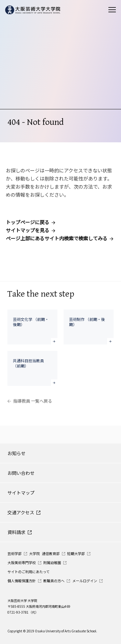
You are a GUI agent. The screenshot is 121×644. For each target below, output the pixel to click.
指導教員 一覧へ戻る (33, 401)
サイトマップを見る (28, 230)
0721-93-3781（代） (23, 612)
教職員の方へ (54, 581)
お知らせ (16, 453)
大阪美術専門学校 (22, 562)
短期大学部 (76, 553)
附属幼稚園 (52, 562)
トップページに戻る (28, 222)
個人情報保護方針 (22, 581)
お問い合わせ (21, 473)
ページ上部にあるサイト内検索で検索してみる (57, 238)
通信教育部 (51, 553)
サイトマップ (21, 493)
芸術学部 (15, 553)
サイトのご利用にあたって (29, 572)
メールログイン (85, 581)
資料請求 (16, 532)
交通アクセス (21, 512)
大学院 (34, 553)
